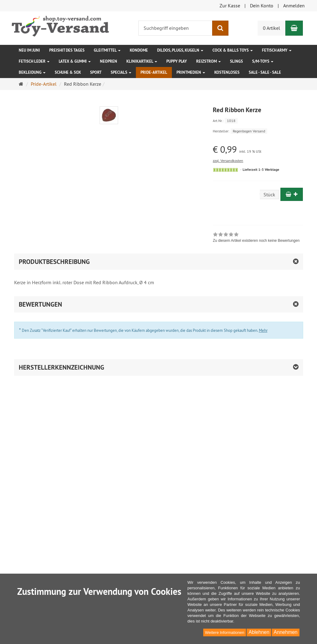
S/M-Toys (263, 61)
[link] (256, 238)
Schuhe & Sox (68, 72)
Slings (236, 61)
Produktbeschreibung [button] (54, 262)
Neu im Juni (29, 50)
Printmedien (191, 72)
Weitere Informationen (225, 632)
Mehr (263, 330)
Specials (121, 72)
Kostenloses (227, 72)
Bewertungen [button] (40, 304)
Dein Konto (262, 6)
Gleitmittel (107, 50)
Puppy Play (177, 61)
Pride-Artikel (154, 72)
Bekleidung (32, 72)
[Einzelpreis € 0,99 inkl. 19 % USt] (258, 149)
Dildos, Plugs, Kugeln (180, 50)
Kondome (139, 50)
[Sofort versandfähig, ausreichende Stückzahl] (226, 170)
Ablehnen (259, 632)
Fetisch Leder (34, 61)
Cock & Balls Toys (233, 50)
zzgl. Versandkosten (228, 161)
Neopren (109, 61)
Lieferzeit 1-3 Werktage (261, 170)
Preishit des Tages (67, 50)
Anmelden (294, 6)
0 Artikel (271, 28)
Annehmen (285, 632)
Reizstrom (208, 61)
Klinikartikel (142, 61)
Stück (269, 194)
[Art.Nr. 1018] (258, 120)
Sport (96, 72)
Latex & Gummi (75, 61)
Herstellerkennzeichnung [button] (61, 367)
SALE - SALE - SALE (265, 72)
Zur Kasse (230, 6)
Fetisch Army (277, 50)
